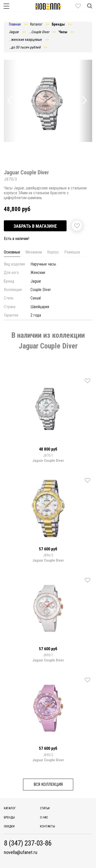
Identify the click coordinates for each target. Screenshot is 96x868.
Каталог (10, 808)
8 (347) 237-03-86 (28, 843)
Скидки (9, 826)
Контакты (47, 826)
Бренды (9, 817)
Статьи (45, 808)
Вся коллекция (48, 784)
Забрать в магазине (35, 226)
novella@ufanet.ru (21, 852)
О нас (44, 817)
